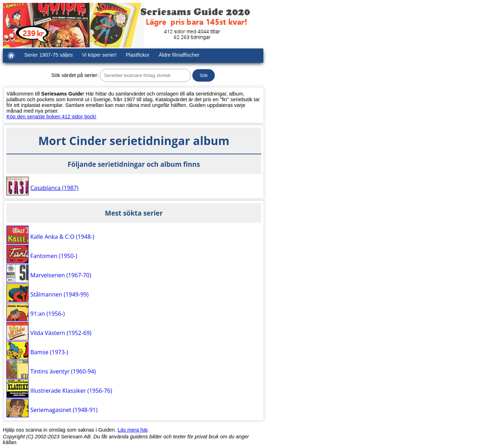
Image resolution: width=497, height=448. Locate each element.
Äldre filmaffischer (179, 55)
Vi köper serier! (99, 55)
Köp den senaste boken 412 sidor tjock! (51, 117)
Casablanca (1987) (54, 188)
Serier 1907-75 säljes (49, 55)
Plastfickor (138, 55)
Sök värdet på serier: (75, 75)
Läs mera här (133, 430)
